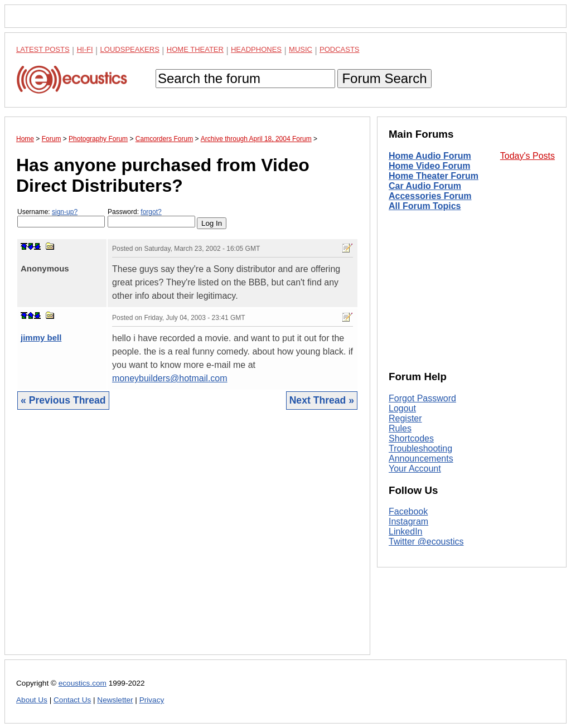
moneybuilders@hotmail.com (170, 378)
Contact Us (72, 700)
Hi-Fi (85, 49)
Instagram (408, 521)
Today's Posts (528, 156)
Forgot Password (422, 398)
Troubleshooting (420, 448)
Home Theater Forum (434, 176)
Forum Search (384, 78)
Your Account (415, 469)
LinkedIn (406, 532)
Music (301, 49)
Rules (400, 428)
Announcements (421, 458)
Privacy (152, 700)
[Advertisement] (187, 541)
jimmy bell (41, 338)
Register (405, 418)
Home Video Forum (429, 166)
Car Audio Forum (425, 186)
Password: (151, 218)
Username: (61, 218)
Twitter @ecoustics (426, 542)
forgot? (151, 212)
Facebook (408, 511)
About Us (32, 700)
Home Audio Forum (430, 156)
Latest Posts (43, 49)
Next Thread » (322, 400)
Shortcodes (411, 438)
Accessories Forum (430, 196)
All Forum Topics (425, 206)
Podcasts (340, 49)
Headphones (256, 49)
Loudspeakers (130, 49)
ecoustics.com (83, 683)
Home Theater (195, 49)
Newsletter (115, 700)
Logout (402, 408)
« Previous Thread (63, 400)
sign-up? (65, 212)
